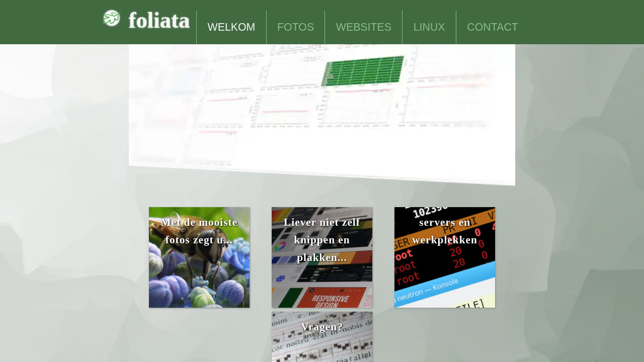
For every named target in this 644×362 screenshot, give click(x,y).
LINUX (429, 27)
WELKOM (232, 27)
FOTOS (296, 27)
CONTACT (493, 27)
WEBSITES (364, 27)
